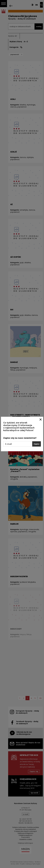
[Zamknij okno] (41, 419)
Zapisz (36, 444)
